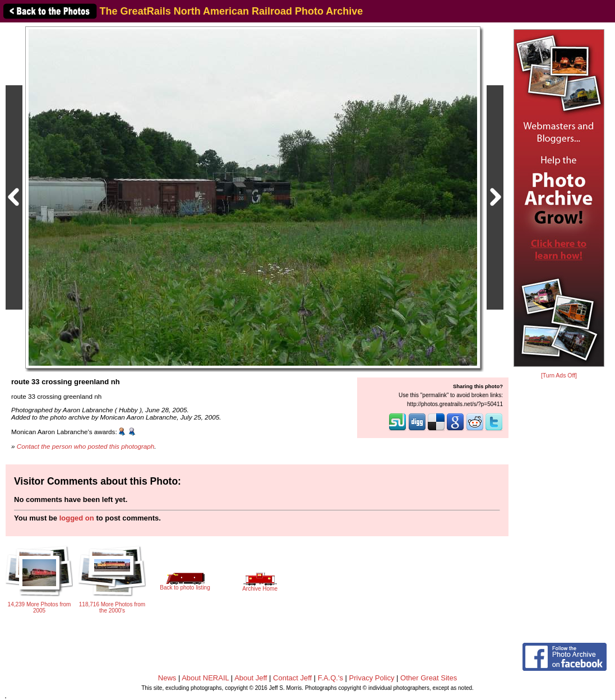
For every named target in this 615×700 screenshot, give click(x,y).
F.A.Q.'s (330, 678)
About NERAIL (205, 678)
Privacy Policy (372, 678)
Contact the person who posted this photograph (86, 446)
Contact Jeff (292, 678)
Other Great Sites (429, 678)
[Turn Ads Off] (559, 376)
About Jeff (251, 678)
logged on (77, 518)
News (167, 678)
